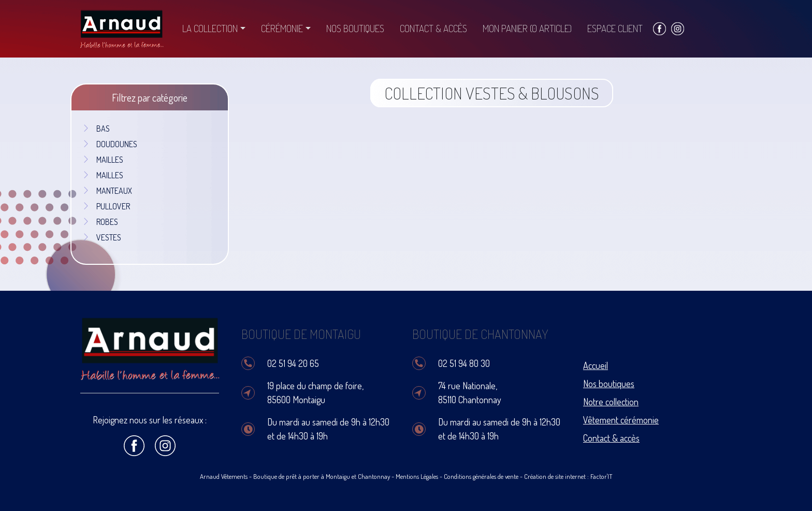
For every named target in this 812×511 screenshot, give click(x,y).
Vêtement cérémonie (621, 420)
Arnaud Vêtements (224, 476)
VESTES (102, 237)
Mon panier (527, 28)
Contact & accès (433, 28)
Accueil (596, 365)
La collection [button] (210, 28)
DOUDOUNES (110, 144)
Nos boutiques (355, 28)
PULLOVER (106, 206)
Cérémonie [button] (282, 28)
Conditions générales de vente (481, 476)
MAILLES (103, 160)
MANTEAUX (107, 191)
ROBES (100, 222)
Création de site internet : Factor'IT (568, 476)
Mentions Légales (417, 476)
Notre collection (611, 402)
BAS (96, 129)
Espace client (615, 28)
